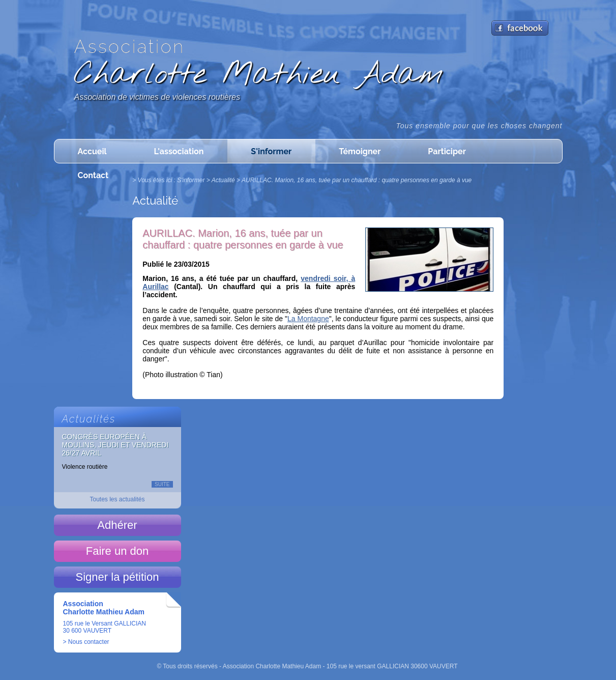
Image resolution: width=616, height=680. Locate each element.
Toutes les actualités (117, 499)
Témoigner (360, 151)
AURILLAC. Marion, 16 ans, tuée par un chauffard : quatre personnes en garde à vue (357, 180)
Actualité (223, 180)
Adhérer (117, 525)
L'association (179, 151)
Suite (162, 484)
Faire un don (118, 551)
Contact (93, 175)
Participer (447, 151)
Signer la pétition (118, 577)
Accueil (92, 151)
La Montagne (308, 319)
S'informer (271, 151)
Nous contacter (89, 642)
